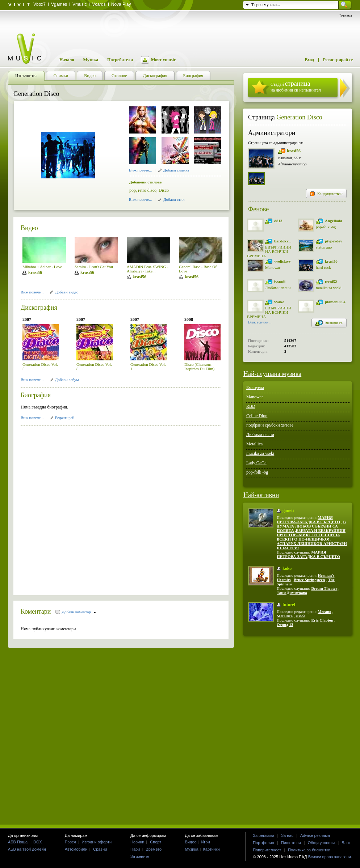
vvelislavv (282, 261)
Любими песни (278, 288)
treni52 (331, 281)
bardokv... (283, 241)
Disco (164, 190)
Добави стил (174, 199)
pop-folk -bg (326, 227)
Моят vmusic (163, 60)
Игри (205, 842)
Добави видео (67, 292)
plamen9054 (335, 302)
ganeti (288, 511)
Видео (29, 228)
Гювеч (70, 842)
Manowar (273, 267)
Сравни (100, 849)
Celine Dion (257, 416)
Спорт (156, 842)
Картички (211, 849)
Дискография (39, 308)
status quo (324, 247)
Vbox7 (39, 4)
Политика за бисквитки (309, 850)
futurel (289, 605)
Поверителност (267, 850)
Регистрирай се (338, 60)
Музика (91, 60)
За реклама (263, 835)
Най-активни (261, 495)
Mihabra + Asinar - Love (42, 267)
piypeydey (334, 241)
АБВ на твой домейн (27, 849)
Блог (346, 843)
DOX (38, 842)
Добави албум (67, 380)
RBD (251, 406)
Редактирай (65, 418)
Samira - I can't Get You (94, 267)
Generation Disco (299, 117)
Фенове (258, 209)
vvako (279, 302)
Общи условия (321, 843)
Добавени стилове (145, 182)
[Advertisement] (79, 508)
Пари (135, 849)
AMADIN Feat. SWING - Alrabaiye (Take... (148, 269)
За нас (287, 835)
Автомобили (76, 849)
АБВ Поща (18, 842)
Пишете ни (291, 843)
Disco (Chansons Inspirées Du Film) (199, 367)
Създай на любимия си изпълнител (296, 86)
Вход (309, 60)
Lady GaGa (256, 463)
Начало (67, 60)
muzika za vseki (329, 288)
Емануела (255, 388)
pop (133, 190)
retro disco (147, 190)
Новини (137, 842)
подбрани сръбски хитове (270, 425)
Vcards (99, 4)
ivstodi (280, 281)
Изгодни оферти (97, 842)
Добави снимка (176, 170)
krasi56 (35, 272)
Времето (154, 849)
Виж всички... (260, 323)
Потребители (120, 60)
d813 (278, 221)
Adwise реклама (315, 835)
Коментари (36, 611)
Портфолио (263, 843)
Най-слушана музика (272, 374)
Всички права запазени (330, 857)
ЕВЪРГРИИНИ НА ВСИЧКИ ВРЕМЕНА (269, 251)
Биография (36, 395)
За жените (140, 856)
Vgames (59, 4)
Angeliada (334, 221)
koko (287, 568)
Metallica (254, 444)
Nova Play (121, 4)
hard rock (323, 267)
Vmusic (79, 4)
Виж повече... (140, 170)
